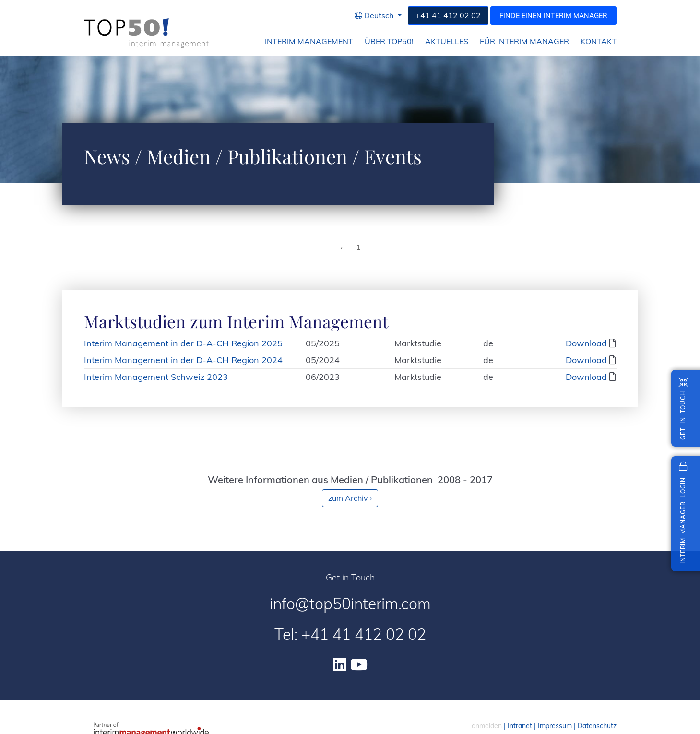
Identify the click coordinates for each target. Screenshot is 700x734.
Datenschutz (597, 726)
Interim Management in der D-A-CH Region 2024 (183, 360)
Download (586, 343)
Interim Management (309, 41)
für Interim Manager (524, 41)
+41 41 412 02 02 (448, 15)
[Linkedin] (340, 664)
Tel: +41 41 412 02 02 (350, 634)
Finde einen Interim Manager (553, 16)
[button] (378, 16)
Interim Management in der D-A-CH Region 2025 (183, 343)
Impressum (555, 726)
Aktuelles (447, 41)
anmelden (487, 726)
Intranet (520, 726)
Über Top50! (389, 41)
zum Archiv (350, 498)
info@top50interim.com (350, 604)
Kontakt (599, 41)
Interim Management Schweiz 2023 (156, 377)
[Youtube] (359, 664)
